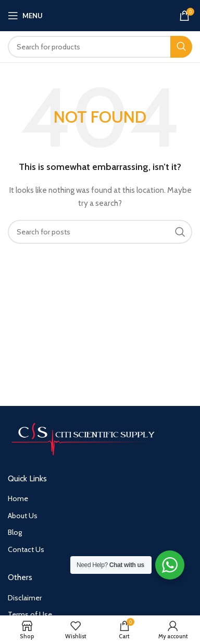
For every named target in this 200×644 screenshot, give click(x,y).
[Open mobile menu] (25, 16)
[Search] (100, 47)
